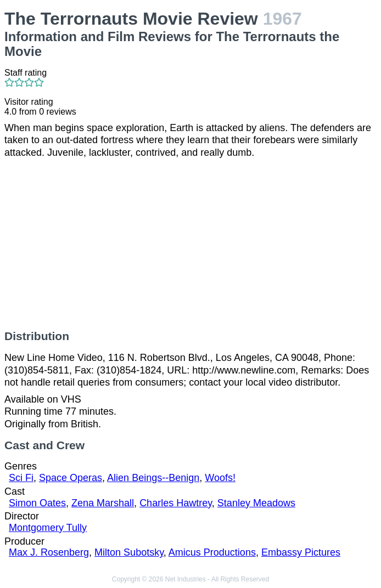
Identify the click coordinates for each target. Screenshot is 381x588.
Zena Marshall (103, 503)
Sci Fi (21, 478)
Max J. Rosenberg (49, 552)
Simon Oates (37, 503)
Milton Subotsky (129, 552)
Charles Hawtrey (176, 503)
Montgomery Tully (48, 528)
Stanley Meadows (256, 503)
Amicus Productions (212, 552)
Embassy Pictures (301, 552)
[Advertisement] (190, 244)
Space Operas (71, 478)
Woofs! (220, 478)
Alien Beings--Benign (153, 478)
